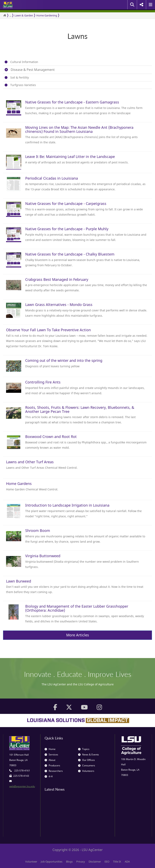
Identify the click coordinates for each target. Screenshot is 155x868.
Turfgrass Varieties (23, 85)
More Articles (78, 635)
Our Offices (86, 760)
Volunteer (31, 862)
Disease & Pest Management (33, 70)
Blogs (69, 862)
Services (51, 755)
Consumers (87, 765)
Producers (52, 765)
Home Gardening (47, 15)
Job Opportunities (52, 862)
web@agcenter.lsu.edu (22, 786)
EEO (107, 862)
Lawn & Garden (24, 15)
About (50, 760)
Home (50, 749)
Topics (84, 749)
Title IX (117, 862)
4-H (49, 776)
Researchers (54, 771)
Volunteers (86, 771)
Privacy (81, 862)
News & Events (88, 755)
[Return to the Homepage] (5, 15)
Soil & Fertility (20, 77)
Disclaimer (95, 862)
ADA (127, 862)
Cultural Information (24, 62)
